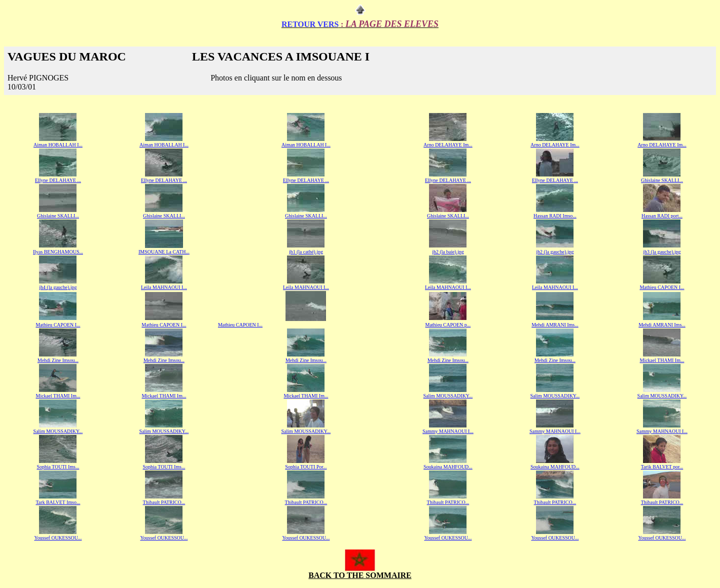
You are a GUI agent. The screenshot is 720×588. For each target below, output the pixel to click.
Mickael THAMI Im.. (57, 396)
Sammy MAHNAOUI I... (448, 431)
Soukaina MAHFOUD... (448, 467)
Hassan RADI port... (662, 216)
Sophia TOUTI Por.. (305, 467)
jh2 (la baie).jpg (448, 252)
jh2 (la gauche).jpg (555, 252)
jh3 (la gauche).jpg (662, 252)
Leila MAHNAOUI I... (164, 287)
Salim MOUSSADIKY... (448, 396)
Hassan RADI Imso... (555, 216)
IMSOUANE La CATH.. (163, 252)
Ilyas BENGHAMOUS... (58, 252)
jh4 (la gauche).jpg (58, 287)
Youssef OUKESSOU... (58, 538)
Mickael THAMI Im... (662, 360)
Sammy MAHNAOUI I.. (554, 431)
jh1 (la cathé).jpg (306, 252)
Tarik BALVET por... (662, 467)
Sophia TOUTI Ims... (58, 467)
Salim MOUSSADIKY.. (57, 431)
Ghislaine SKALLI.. (661, 180)
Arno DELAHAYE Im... (448, 145)
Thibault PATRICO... (164, 502)
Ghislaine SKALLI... (164, 216)
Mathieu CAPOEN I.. (661, 287)
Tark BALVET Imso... (58, 502)
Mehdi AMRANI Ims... (555, 325)
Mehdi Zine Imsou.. (305, 360)
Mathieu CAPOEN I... (58, 325)
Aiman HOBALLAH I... (58, 145)
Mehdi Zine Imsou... (58, 360)
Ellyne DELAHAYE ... (58, 180)
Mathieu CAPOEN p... (448, 325)
